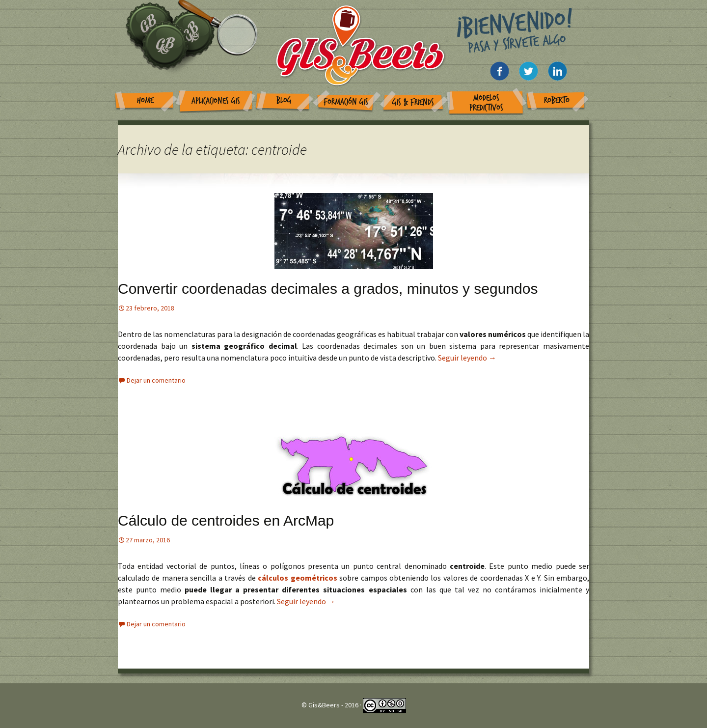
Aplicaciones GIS (216, 101)
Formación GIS (346, 102)
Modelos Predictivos (486, 103)
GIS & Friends (413, 102)
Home (145, 100)
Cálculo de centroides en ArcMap (226, 520)
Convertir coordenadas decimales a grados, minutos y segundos (328, 289)
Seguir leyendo (467, 358)
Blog (284, 100)
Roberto (557, 100)
